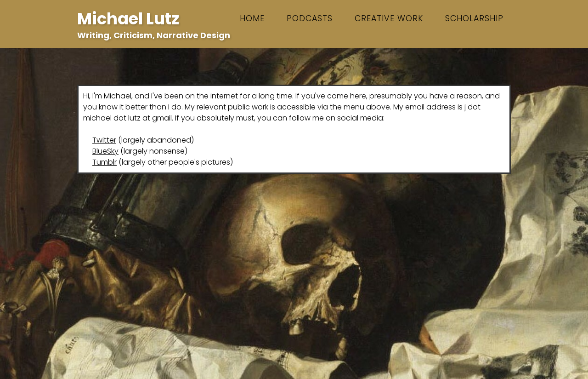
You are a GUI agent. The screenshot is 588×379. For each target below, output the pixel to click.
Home (252, 18)
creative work (389, 18)
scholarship (474, 18)
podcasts (310, 18)
